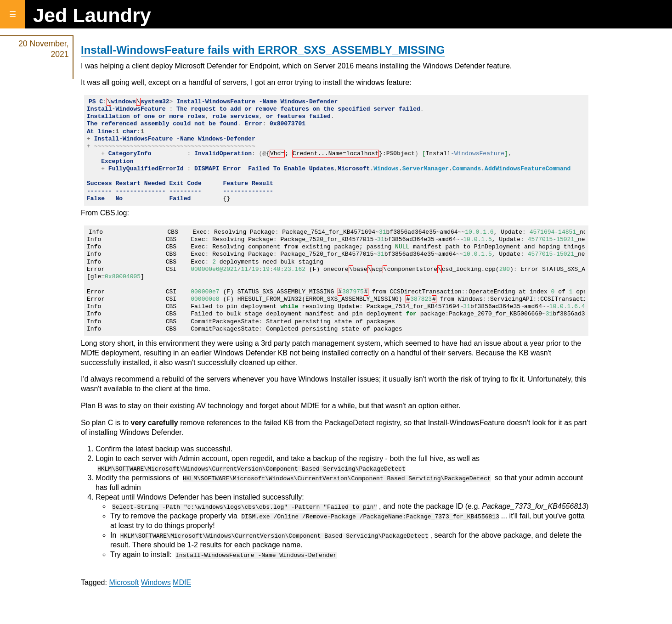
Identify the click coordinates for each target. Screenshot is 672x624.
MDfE (182, 582)
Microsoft (124, 582)
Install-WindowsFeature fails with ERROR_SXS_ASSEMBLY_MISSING (263, 50)
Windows (156, 582)
